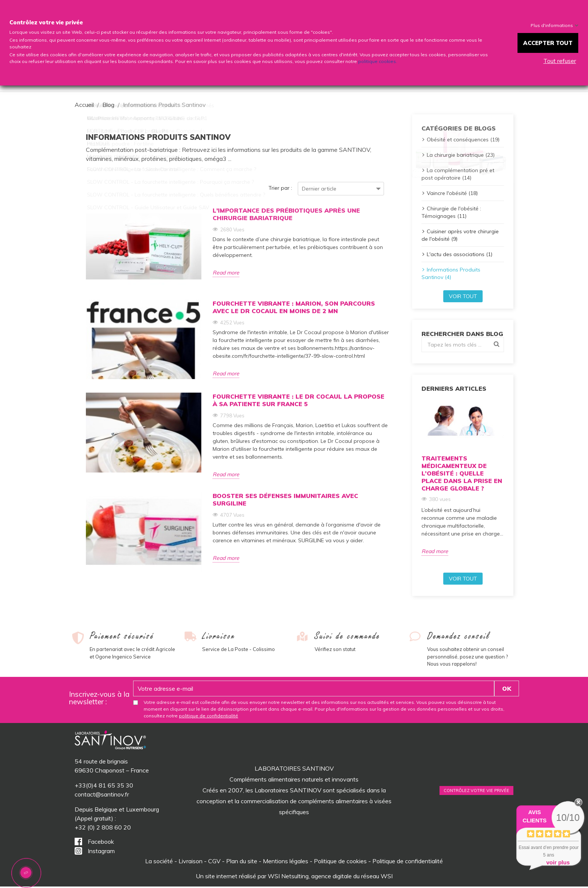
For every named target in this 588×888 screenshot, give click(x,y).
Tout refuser (560, 61)
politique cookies (377, 61)
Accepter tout (548, 43)
